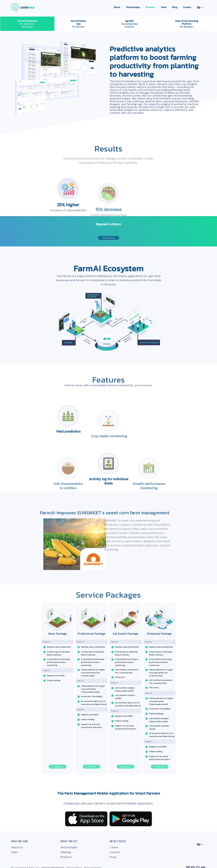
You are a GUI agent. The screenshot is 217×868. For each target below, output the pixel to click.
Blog (175, 7)
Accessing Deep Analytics (129, 24)
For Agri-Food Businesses (27, 24)
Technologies (133, 7)
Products (150, 7)
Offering (65, 852)
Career (114, 847)
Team (164, 7)
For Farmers (78, 24)
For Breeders (187, 24)
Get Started (58, 767)
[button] (200, 8)
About (117, 7)
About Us (17, 847)
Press (113, 857)
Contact (187, 7)
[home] (23, 7)
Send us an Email (108, 238)
